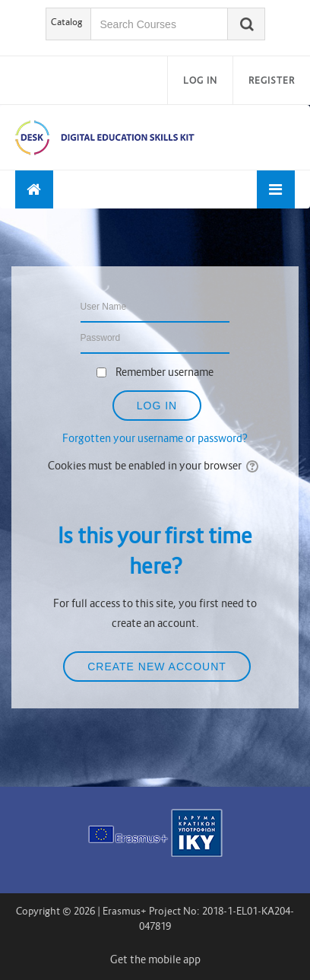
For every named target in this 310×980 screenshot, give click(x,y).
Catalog (67, 22)
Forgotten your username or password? (155, 438)
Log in (200, 80)
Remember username (164, 372)
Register (272, 80)
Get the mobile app (155, 959)
